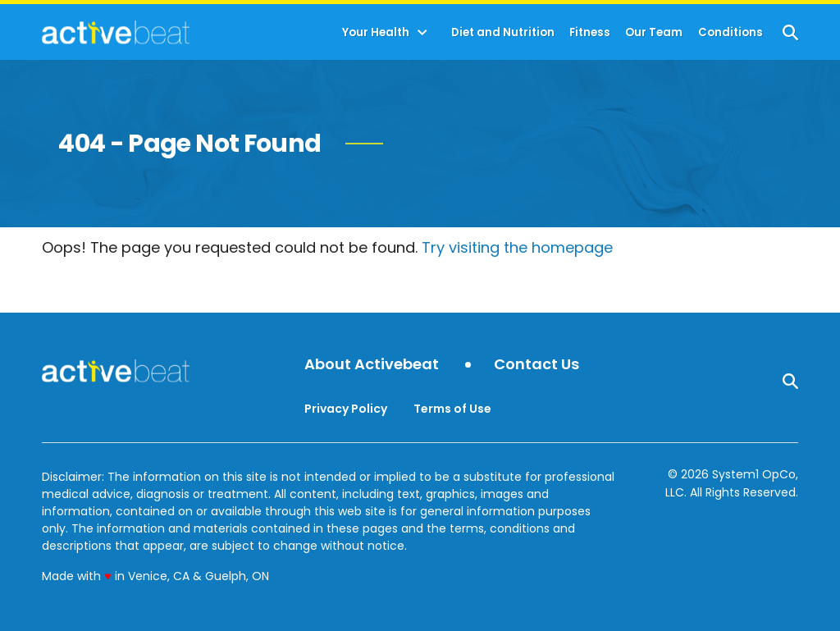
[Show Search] (790, 32)
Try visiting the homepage (517, 247)
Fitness (590, 32)
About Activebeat (372, 365)
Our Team (654, 32)
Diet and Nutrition (503, 32)
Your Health (376, 32)
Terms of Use (452, 409)
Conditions (730, 32)
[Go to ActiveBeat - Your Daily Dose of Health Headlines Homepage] (115, 32)
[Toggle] (422, 33)
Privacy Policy (346, 409)
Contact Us (536, 365)
